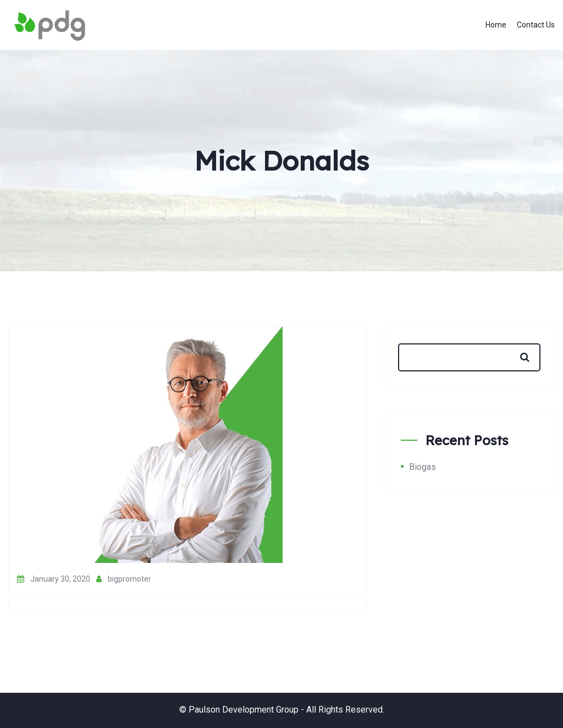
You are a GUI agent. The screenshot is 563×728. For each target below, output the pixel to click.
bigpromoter (124, 579)
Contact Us (536, 25)
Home (496, 25)
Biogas (423, 467)
